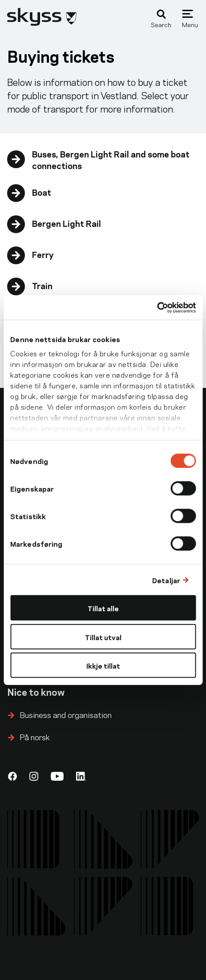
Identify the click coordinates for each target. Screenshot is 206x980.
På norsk (35, 736)
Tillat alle (103, 608)
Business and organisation (66, 714)
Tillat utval (103, 636)
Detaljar (166, 579)
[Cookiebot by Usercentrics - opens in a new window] (157, 307)
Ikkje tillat (103, 665)
